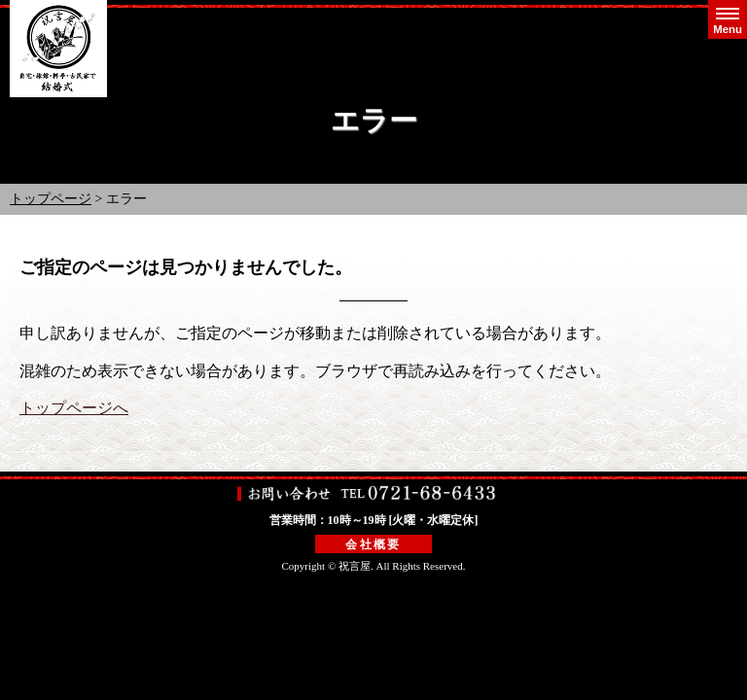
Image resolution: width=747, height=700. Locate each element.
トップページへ (74, 408)
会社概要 (373, 544)
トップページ (51, 199)
